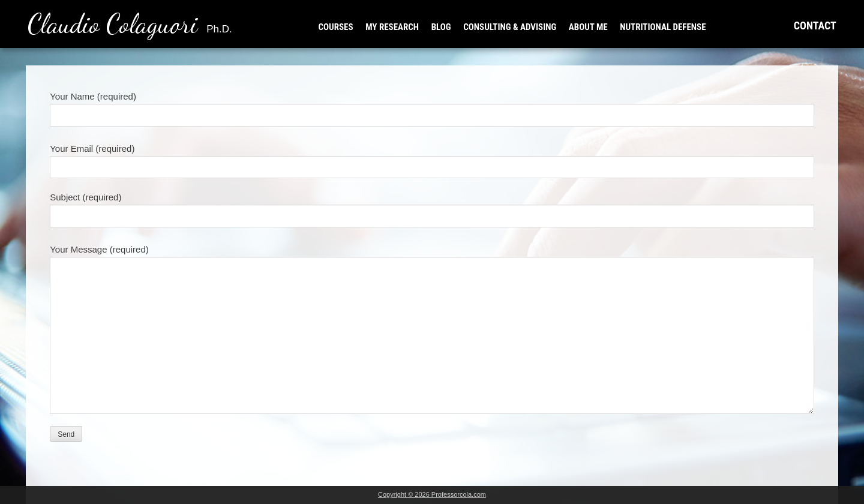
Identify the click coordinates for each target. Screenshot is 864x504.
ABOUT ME (588, 27)
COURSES (336, 27)
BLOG (441, 27)
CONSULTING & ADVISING (510, 27)
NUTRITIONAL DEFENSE (663, 27)
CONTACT (815, 25)
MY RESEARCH (392, 27)
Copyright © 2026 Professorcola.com (432, 494)
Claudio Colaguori (130, 24)
